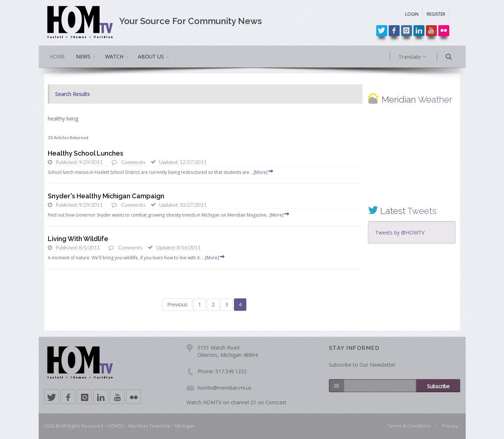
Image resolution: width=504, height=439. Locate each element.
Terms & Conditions (409, 426)
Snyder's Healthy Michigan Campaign (106, 196)
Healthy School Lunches (86, 153)
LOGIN (412, 14)
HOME (57, 56)
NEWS (83, 56)
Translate (423, 57)
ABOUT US (151, 56)
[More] (264, 172)
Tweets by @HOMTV (400, 232)
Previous (177, 304)
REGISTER (436, 14)
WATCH (114, 56)
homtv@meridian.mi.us (224, 388)
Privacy (450, 426)
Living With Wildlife (78, 239)
